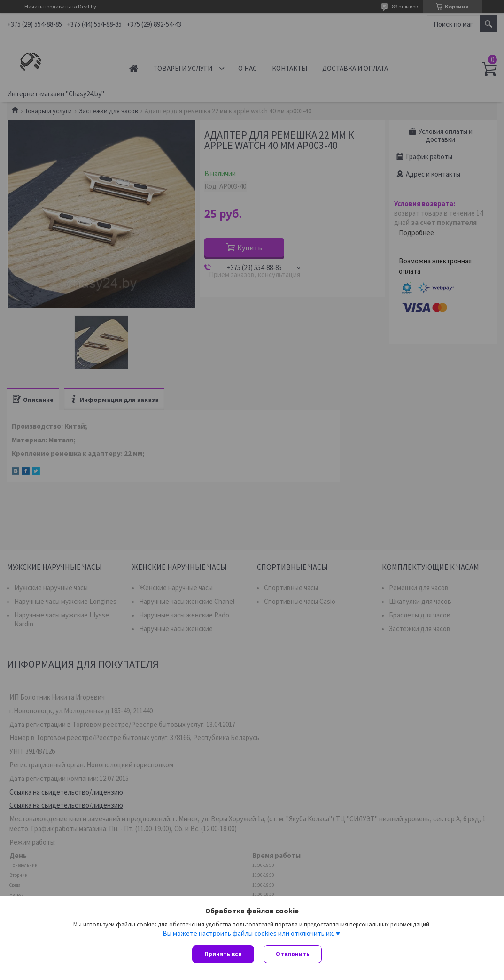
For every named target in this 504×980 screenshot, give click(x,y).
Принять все (223, 954)
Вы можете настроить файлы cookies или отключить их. (248, 934)
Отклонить (293, 954)
